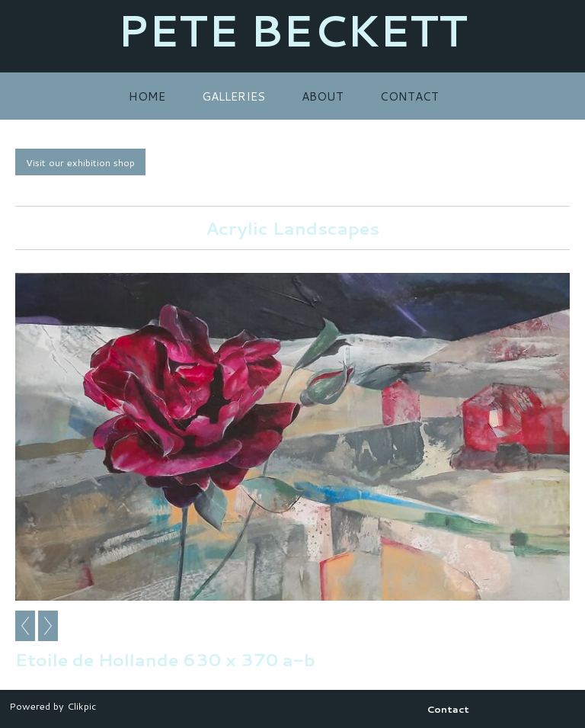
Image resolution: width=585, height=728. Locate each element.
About (323, 96)
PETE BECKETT (292, 30)
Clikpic (82, 706)
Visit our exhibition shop (80, 162)
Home (147, 96)
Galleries (233, 96)
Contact (409, 96)
